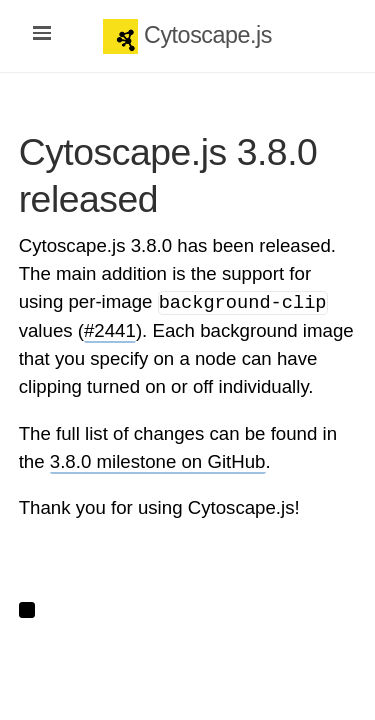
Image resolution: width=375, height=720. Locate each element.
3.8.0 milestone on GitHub (158, 461)
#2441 (110, 330)
